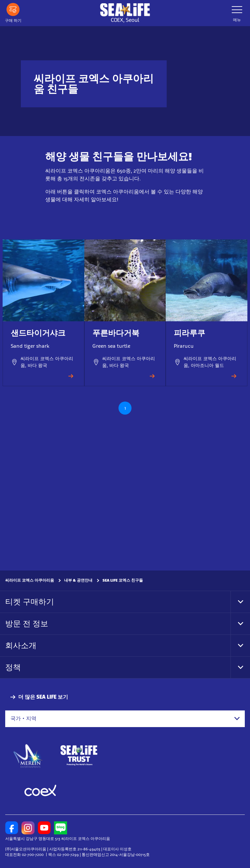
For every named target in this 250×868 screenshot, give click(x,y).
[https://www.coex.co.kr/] (40, 791)
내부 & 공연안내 (78, 580)
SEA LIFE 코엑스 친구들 (123, 580)
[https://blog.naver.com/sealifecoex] (61, 828)
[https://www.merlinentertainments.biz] (28, 755)
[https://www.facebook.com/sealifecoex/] (12, 828)
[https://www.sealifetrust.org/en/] (79, 755)
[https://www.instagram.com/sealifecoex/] (28, 828)
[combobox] (125, 719)
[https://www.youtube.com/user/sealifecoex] (44, 828)
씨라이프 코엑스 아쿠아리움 (30, 580)
